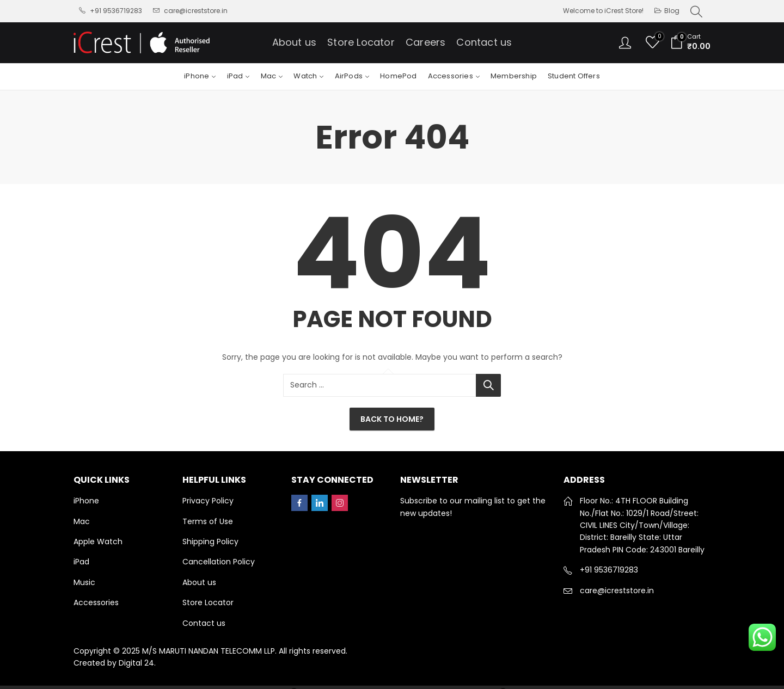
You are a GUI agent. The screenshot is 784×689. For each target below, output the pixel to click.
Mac (82, 521)
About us (199, 582)
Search (488, 385)
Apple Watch (98, 542)
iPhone (86, 501)
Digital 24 (136, 663)
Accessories (96, 602)
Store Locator (208, 602)
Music (84, 582)
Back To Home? (392, 419)
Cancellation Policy (219, 562)
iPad (81, 562)
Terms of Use (208, 521)
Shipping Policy (210, 542)
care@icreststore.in (617, 590)
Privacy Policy (208, 501)
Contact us (204, 623)
